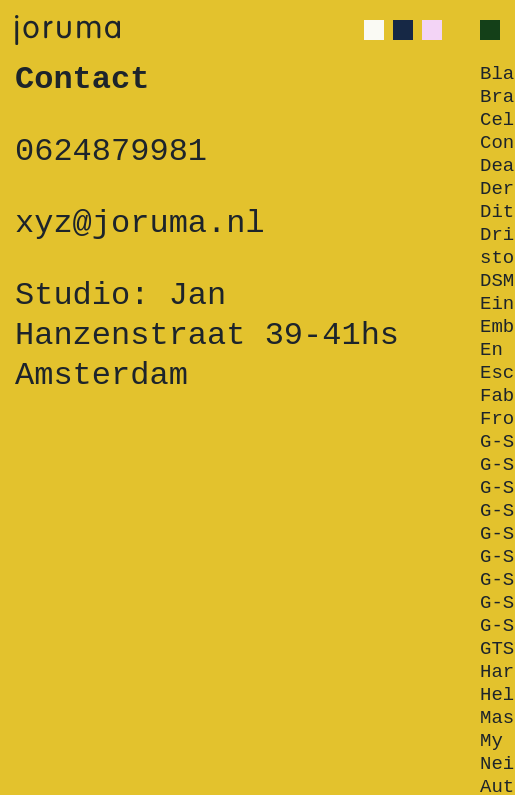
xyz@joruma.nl (140, 223)
